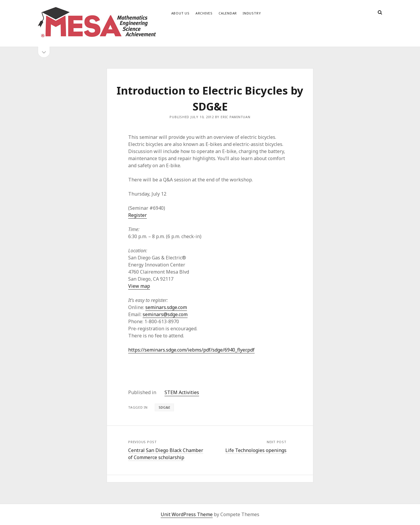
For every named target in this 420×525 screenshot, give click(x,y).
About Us (180, 13)
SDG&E (164, 407)
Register (137, 215)
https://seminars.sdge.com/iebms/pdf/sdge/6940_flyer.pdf (191, 350)
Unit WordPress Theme (187, 514)
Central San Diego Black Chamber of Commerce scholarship (166, 454)
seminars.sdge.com (166, 307)
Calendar (228, 13)
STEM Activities (182, 392)
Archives (204, 13)
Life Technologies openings (256, 450)
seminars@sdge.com (165, 314)
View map (139, 286)
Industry (252, 13)
